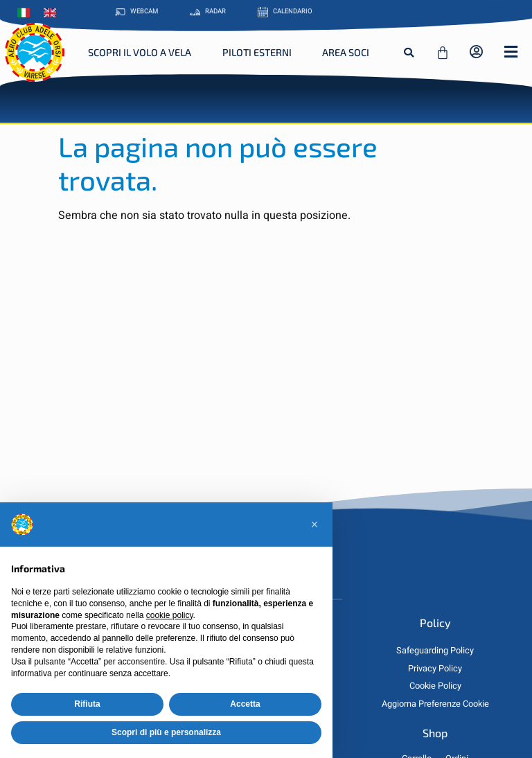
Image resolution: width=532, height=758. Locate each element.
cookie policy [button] (170, 615)
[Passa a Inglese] (53, 12)
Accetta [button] (245, 704)
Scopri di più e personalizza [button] (166, 732)
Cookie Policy (435, 686)
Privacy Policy (435, 669)
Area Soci (346, 52)
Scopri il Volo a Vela (140, 52)
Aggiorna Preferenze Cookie (435, 704)
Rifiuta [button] (87, 704)
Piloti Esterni (257, 52)
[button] (409, 53)
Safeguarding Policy (435, 651)
